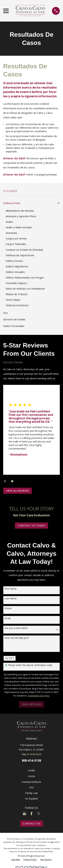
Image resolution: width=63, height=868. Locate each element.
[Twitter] (39, 814)
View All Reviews (17, 491)
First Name (11, 589)
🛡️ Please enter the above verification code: (28, 665)
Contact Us (32, 823)
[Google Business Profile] (24, 814)
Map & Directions (32, 754)
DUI (32, 787)
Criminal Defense (31, 782)
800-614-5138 (31, 760)
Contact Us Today (32, 525)
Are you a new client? (16, 628)
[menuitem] (29, 203)
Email (7, 618)
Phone (8, 608)
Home (32, 776)
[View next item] (13, 481)
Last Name (11, 599)
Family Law (32, 793)
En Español (32, 798)
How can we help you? (17, 638)
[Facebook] (32, 814)
